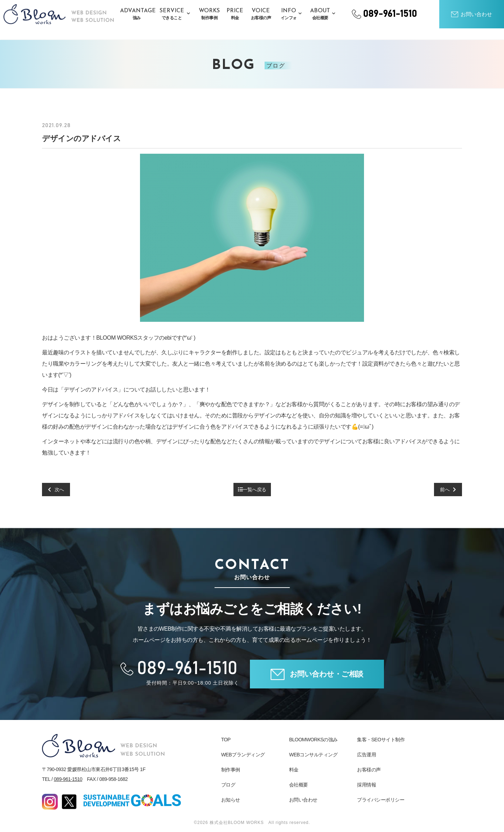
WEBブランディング (243, 755)
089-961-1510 (68, 779)
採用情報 (366, 785)
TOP (226, 740)
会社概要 (299, 785)
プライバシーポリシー (381, 800)
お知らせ (231, 800)
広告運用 (366, 755)
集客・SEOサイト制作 (381, 740)
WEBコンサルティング (313, 755)
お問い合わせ (303, 800)
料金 (294, 770)
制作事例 (231, 770)
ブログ (228, 785)
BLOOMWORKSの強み (313, 740)
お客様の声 (369, 770)
